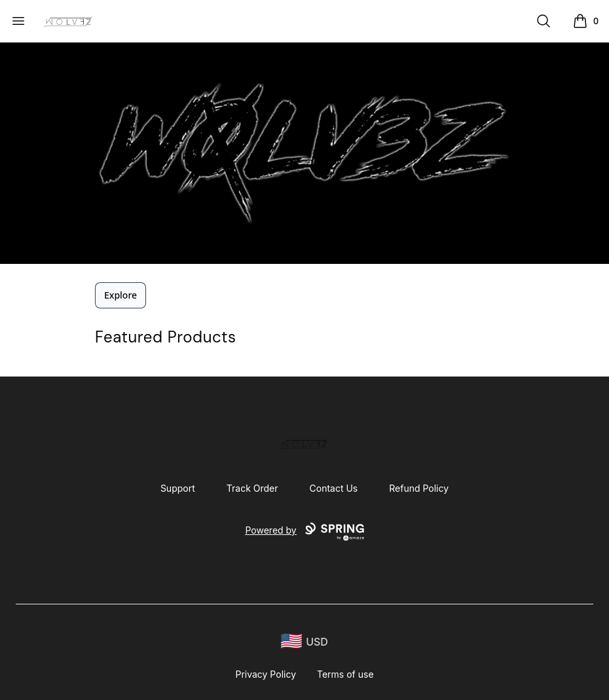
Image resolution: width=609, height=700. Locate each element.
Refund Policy (419, 488)
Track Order (252, 488)
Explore (120, 295)
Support (178, 488)
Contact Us (334, 488)
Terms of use (345, 674)
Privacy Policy (266, 674)
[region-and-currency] (304, 641)
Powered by (304, 532)
